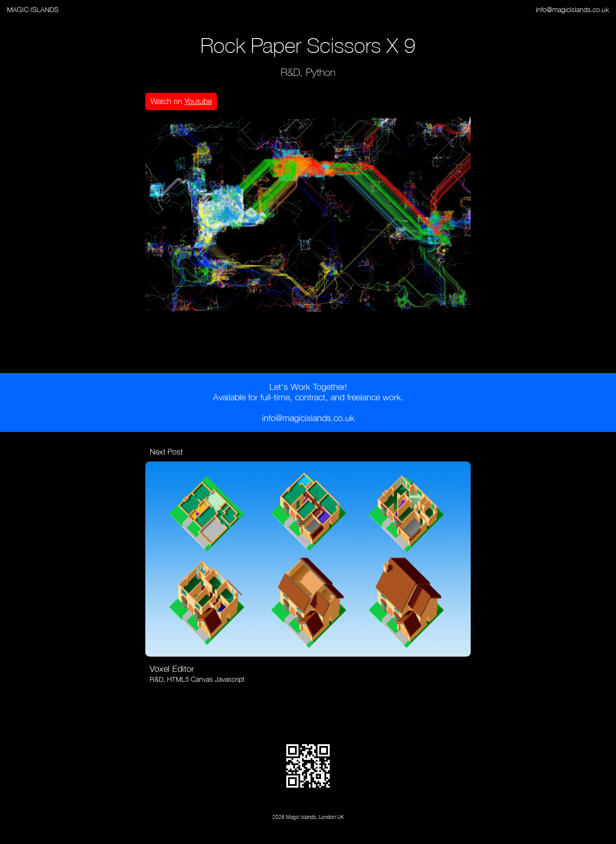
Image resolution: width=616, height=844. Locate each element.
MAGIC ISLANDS (33, 10)
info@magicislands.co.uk (572, 10)
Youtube (198, 101)
